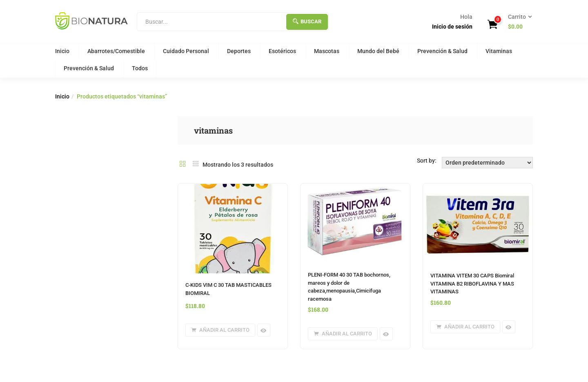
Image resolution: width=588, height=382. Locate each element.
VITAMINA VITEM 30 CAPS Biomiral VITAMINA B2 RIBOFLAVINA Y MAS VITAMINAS (472, 284)
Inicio (62, 51)
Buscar (307, 21)
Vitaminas (499, 51)
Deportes (239, 51)
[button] (517, 22)
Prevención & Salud (442, 51)
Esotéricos (282, 51)
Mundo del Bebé (378, 51)
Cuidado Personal (186, 51)
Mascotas (327, 51)
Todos (140, 68)
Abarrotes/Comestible (116, 51)
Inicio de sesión (452, 27)
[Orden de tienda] (487, 163)
